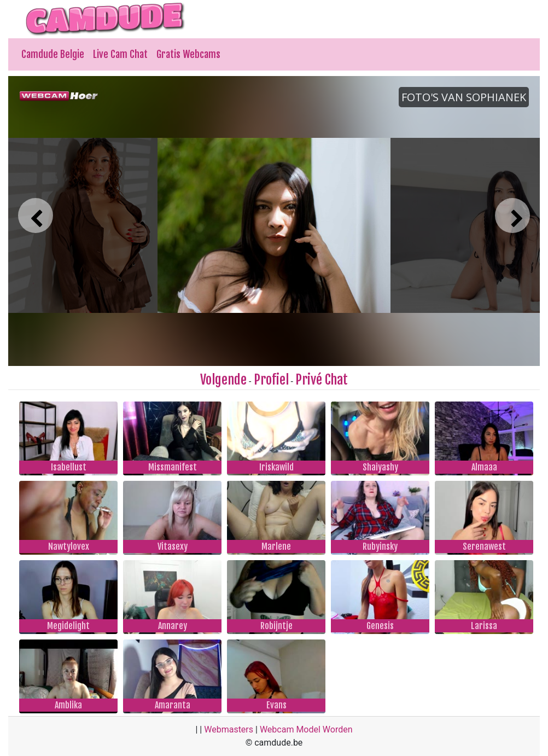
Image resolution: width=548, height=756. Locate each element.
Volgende (223, 380)
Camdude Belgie (53, 54)
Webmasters (229, 729)
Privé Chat (322, 380)
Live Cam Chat (120, 54)
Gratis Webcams (188, 54)
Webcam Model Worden (306, 729)
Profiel (271, 380)
